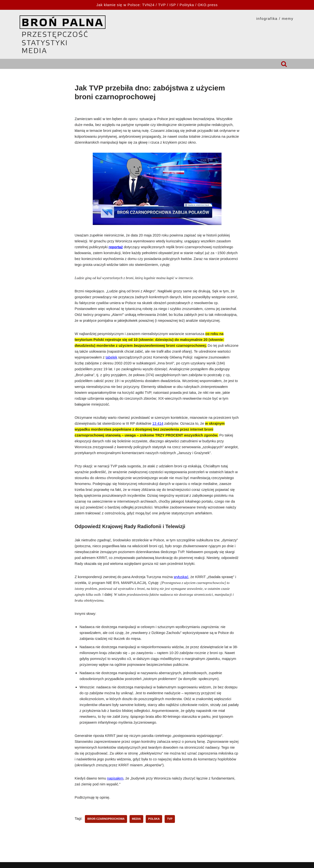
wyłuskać (181, 577)
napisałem (115, 778)
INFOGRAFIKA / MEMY (275, 19)
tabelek (111, 357)
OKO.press (208, 5)
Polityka (187, 5)
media (136, 819)
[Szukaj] (284, 64)
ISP (173, 5)
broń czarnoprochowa (106, 819)
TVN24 (148, 5)
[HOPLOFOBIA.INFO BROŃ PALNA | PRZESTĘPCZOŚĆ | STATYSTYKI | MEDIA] (63, 34)
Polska (154, 819)
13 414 (158, 423)
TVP (162, 5)
